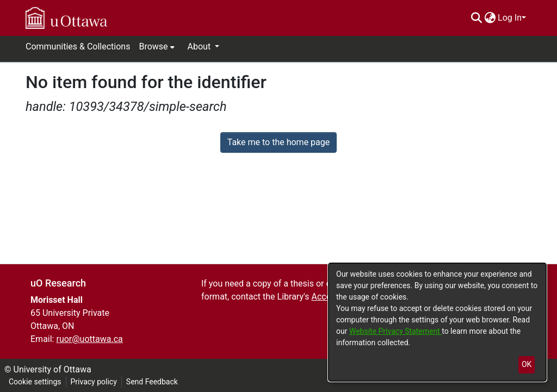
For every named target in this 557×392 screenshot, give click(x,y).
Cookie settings (35, 382)
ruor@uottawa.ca (89, 339)
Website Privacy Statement (395, 331)
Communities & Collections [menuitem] (78, 46)
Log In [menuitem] (510, 18)
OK (527, 364)
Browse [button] (153, 46)
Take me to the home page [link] (279, 142)
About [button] (200, 46)
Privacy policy (94, 382)
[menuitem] (490, 18)
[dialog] (437, 322)
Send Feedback (152, 382)
